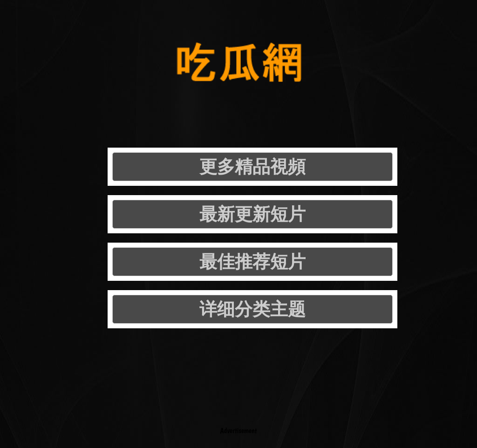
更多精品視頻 (252, 166)
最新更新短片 (252, 214)
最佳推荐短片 (252, 261)
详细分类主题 (252, 309)
